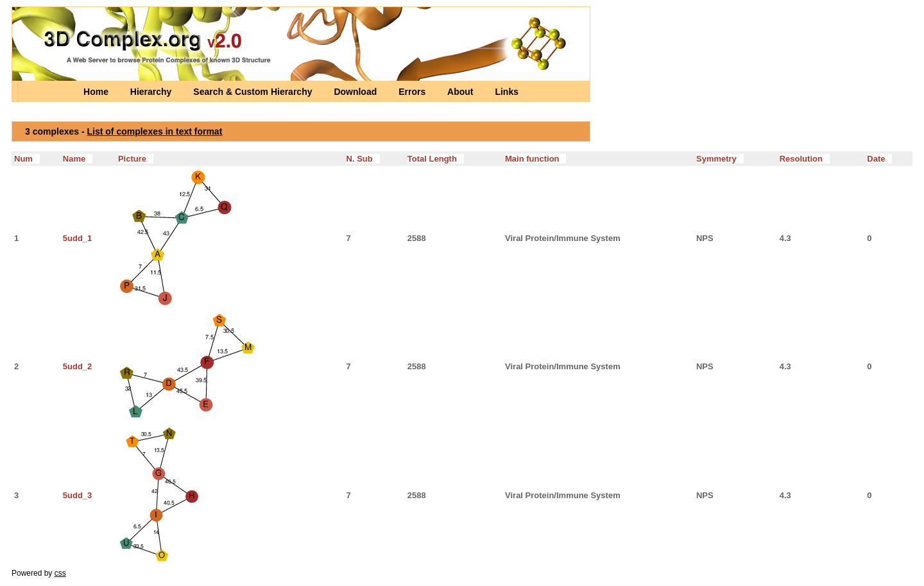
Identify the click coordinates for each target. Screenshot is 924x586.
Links (507, 92)
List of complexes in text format (155, 131)
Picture (136, 159)
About (461, 92)
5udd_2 (78, 366)
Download (356, 92)
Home (97, 92)
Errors (413, 92)
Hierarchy (152, 92)
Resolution (805, 159)
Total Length (436, 159)
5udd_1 (78, 238)
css (60, 573)
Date (879, 159)
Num (27, 159)
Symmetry (720, 159)
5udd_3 (78, 495)
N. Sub (363, 159)
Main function (535, 159)
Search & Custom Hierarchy (254, 92)
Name (78, 159)
